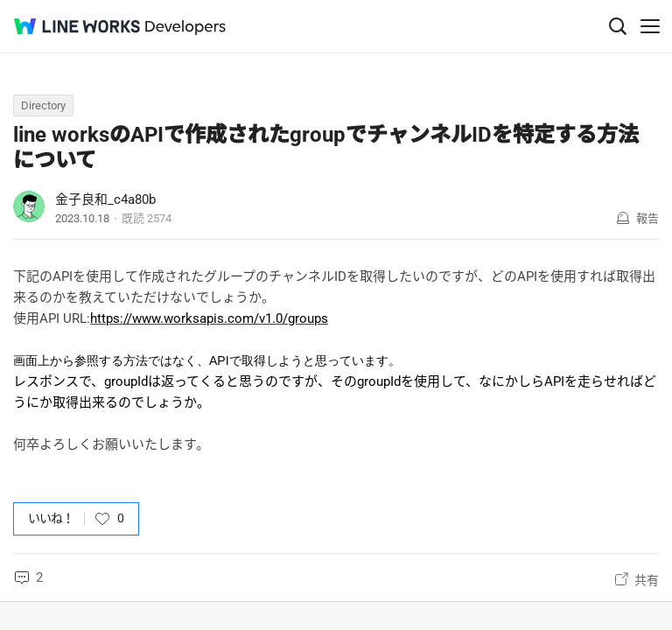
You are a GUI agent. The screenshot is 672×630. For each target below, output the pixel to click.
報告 (647, 218)
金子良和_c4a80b (105, 199)
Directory (43, 105)
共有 (647, 580)
